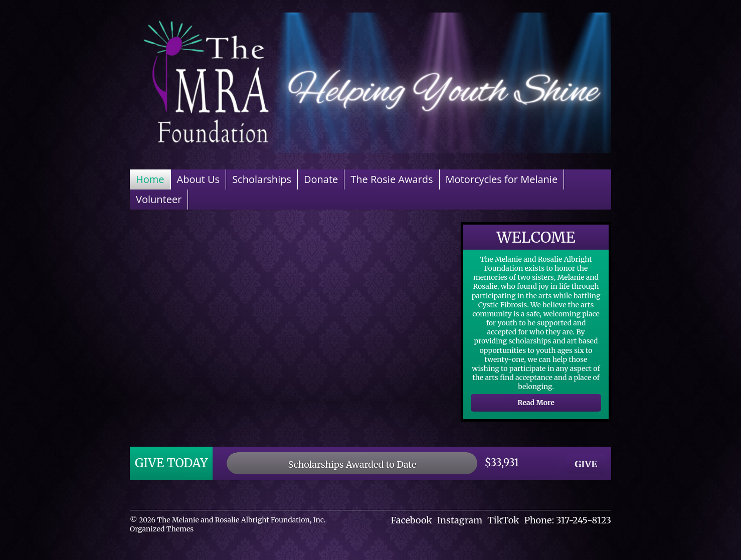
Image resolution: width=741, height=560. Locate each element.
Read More (536, 403)
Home (150, 179)
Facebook (412, 520)
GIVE (586, 464)
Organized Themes (162, 529)
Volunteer (159, 199)
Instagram (460, 520)
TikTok (503, 520)
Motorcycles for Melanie (502, 179)
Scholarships (262, 179)
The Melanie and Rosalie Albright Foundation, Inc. (241, 520)
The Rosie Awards (392, 179)
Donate (321, 179)
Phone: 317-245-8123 (568, 520)
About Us (199, 179)
